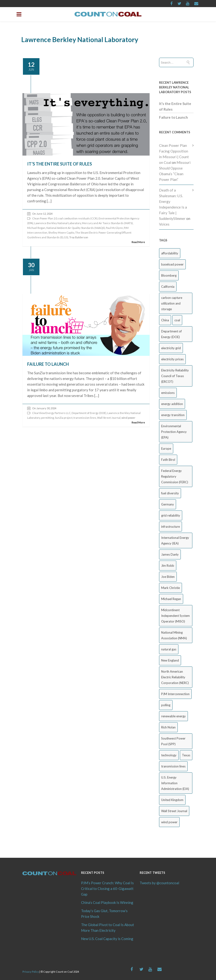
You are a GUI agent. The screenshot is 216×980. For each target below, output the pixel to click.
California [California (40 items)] (168, 287)
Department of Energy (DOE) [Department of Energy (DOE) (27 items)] (171, 334)
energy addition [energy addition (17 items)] (172, 404)
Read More (138, 242)
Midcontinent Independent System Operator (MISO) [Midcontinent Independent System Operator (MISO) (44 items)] (175, 616)
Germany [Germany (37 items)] (168, 504)
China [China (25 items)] (165, 320)
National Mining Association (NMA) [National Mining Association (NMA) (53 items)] (174, 635)
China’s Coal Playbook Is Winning (107, 902)
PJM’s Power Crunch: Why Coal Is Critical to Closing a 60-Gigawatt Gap (107, 889)
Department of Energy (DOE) (89, 413)
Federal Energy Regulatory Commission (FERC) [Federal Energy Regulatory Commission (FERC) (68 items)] (175, 476)
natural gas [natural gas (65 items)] (169, 649)
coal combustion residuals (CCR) (78, 218)
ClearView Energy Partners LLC (51, 413)
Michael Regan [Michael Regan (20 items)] (171, 599)
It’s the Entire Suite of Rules (60, 164)
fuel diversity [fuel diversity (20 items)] (170, 493)
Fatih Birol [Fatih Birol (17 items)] (168, 460)
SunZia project (64, 418)
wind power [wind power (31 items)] (169, 822)
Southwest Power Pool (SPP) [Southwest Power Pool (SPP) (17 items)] (173, 741)
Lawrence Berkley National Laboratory (58, 223)
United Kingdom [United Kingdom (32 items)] (172, 800)
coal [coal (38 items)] (177, 320)
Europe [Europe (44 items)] (166, 449)
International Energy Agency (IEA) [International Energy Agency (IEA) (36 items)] (175, 540)
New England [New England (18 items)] (170, 660)
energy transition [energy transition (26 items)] (173, 415)
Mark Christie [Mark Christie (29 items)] (171, 588)
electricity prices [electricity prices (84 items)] (172, 359)
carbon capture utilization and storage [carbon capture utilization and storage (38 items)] (172, 303)
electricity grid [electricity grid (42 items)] (171, 348)
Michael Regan (36, 228)
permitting (48, 418)
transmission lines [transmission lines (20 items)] (173, 766)
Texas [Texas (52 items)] (186, 755)
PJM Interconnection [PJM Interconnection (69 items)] (175, 694)
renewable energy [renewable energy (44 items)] (173, 716)
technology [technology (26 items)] (169, 755)
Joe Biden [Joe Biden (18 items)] (168, 577)
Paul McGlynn (114, 228)
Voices (164, 224)
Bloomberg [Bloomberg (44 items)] (169, 275)
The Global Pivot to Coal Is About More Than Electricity (108, 928)
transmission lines (85, 418)
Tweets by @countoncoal (159, 883)
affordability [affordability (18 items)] (170, 253)
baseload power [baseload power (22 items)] (172, 264)
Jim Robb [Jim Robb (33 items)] (168, 566)
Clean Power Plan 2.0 (45, 218)
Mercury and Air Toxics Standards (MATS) (107, 223)
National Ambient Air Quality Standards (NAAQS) (76, 228)
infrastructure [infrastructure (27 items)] (171, 527)
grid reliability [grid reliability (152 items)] (171, 515)
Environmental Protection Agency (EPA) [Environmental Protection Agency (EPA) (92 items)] (174, 432)
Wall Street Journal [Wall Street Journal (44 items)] (174, 811)
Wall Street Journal (109, 418)
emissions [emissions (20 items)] (168, 393)
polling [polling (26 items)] (166, 705)
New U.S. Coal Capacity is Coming (107, 939)
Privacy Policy (31, 972)
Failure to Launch (48, 364)
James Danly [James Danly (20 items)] (170, 554)
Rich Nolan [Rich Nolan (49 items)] (168, 727)
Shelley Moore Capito (61, 233)
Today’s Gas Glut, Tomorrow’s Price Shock (104, 914)
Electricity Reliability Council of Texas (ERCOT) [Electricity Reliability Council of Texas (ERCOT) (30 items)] (175, 376)
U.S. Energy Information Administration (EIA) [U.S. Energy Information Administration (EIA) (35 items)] (175, 783)
